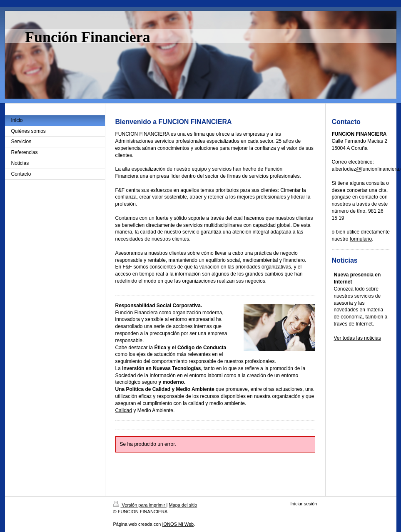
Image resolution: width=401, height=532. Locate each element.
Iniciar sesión (304, 504)
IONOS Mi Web (178, 524)
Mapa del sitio (183, 505)
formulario (361, 239)
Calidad (124, 410)
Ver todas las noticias (357, 338)
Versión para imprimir (140, 505)
